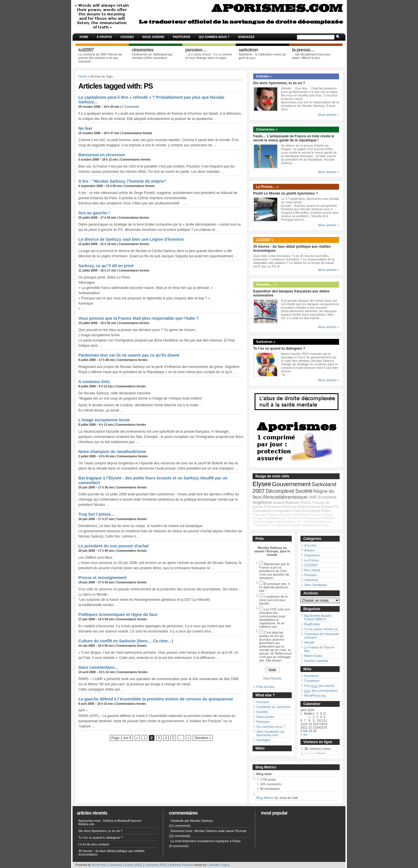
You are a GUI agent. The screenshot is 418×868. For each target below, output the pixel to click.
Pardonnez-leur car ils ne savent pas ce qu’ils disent (129, 355)
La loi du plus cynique (94, 844)
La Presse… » (267, 187)
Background (314, 518)
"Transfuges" (261, 525)
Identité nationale (302, 525)
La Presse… (313, 560)
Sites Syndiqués (316, 585)
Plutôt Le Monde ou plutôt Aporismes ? (286, 193)
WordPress (99, 865)
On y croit (303, 522)
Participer (182, 37)
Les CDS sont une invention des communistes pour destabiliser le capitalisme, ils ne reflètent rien (274, 618)
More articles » (329, 115)
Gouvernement (291, 484)
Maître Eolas (313, 656)
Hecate (309, 642)
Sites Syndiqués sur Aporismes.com (270, 733)
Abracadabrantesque (285, 497)
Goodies (127, 37)
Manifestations (286, 522)
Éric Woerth (290, 518)
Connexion (312, 681)
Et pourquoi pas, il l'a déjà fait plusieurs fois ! (274, 587)
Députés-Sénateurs (280, 515)
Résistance (302, 515)
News (315, 522)
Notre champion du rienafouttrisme (112, 452)
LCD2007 (311, 565)
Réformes (289, 507)
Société (304, 491)
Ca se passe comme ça (321, 629)
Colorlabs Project (218, 865)
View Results (272, 678)
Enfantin (315, 507)
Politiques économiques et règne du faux (118, 614)
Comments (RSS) (156, 865)
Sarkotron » (266, 342)
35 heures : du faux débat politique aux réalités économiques (111, 853)
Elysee (262, 484)
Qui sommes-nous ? (214, 37)
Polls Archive (265, 687)
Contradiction (263, 511)
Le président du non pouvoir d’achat (113, 546)
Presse (328, 507)
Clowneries (312, 555)
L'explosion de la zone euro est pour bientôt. (273, 600)
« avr (304, 734)
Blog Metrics (265, 798)
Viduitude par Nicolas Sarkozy (192, 821)
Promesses (272, 507)
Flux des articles (319, 686)
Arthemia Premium (182, 865)
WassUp (321, 753)
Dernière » (203, 738)
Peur (302, 518)
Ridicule (292, 503)
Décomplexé (280, 491)
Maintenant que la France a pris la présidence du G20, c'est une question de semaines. (274, 571)
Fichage (258, 518)
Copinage (259, 515)
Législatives (273, 518)
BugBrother (312, 624)
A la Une (310, 545)
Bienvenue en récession (102, 155)
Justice (279, 503)
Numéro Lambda (316, 661)
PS (336, 507)
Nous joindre (153, 37)
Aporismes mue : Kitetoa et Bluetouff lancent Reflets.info (110, 822)
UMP (313, 497)
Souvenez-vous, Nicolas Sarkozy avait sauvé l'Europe (209, 831)
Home (84, 37)
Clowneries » (267, 130)
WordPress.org (315, 696)
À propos (104, 37)
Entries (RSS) (133, 865)
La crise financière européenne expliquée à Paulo (206, 841)
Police (326, 511)
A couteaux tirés (94, 382)
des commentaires (321, 691)
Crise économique (306, 511)
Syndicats (283, 525)
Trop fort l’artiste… (97, 514)
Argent (303, 507)
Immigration (283, 511)
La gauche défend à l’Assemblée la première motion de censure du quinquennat (156, 699)
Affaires (306, 503)
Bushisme (321, 525)
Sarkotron (311, 580)
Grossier (316, 515)
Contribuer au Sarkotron (273, 707)
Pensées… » (266, 285)
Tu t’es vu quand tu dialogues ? (279, 348)
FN (273, 525)
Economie (327, 497)
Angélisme (262, 502)
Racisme (325, 522)
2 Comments (131, 107)
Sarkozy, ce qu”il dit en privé (106, 266)
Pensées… (312, 575)
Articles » (264, 76)
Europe (328, 515)
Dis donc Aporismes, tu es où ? (279, 83)
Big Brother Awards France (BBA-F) (318, 617)
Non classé (312, 570)
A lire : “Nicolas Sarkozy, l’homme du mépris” (122, 181)
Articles (309, 550)
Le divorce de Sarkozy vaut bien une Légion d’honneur (131, 239)
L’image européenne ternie (104, 420)
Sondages (246, 37)
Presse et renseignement (102, 578)
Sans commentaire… (99, 667)
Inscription (311, 676)
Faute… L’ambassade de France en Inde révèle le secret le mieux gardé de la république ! (294, 138)
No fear (85, 128)
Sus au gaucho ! (94, 213)
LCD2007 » (265, 240)
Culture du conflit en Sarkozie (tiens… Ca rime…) (126, 641)
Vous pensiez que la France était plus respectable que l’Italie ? (138, 318)
